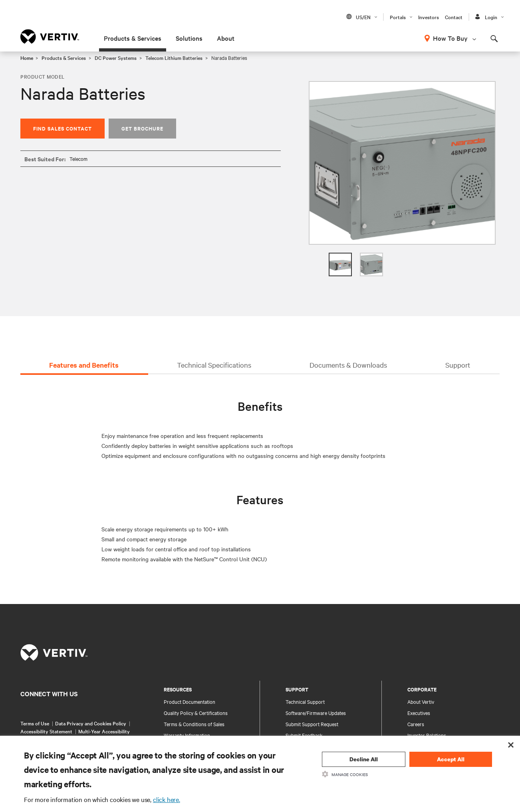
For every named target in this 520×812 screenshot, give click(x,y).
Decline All (364, 759)
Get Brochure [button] (142, 128)
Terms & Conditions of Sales (194, 724)
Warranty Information (187, 735)
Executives (419, 713)
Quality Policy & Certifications (196, 713)
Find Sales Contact (63, 128)
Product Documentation (190, 701)
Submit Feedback (304, 735)
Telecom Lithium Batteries (174, 57)
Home (27, 57)
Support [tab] (458, 365)
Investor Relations (427, 735)
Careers (416, 724)
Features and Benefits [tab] (84, 365)
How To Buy (450, 38)
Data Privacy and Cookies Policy (91, 723)
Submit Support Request (312, 724)
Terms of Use (35, 723)
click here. (167, 799)
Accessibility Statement (46, 731)
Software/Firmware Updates (316, 713)
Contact (454, 17)
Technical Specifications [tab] (214, 365)
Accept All (451, 759)
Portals (398, 17)
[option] (402, 163)
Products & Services (133, 38)
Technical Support (305, 701)
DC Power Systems (116, 57)
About (226, 38)
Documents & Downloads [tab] (348, 365)
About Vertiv (421, 701)
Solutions (189, 38)
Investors (429, 17)
